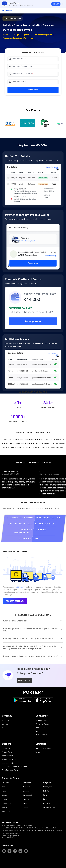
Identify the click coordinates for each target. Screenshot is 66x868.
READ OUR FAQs (24, 680)
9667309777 (21, 587)
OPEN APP (56, 4)
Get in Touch (33, 90)
